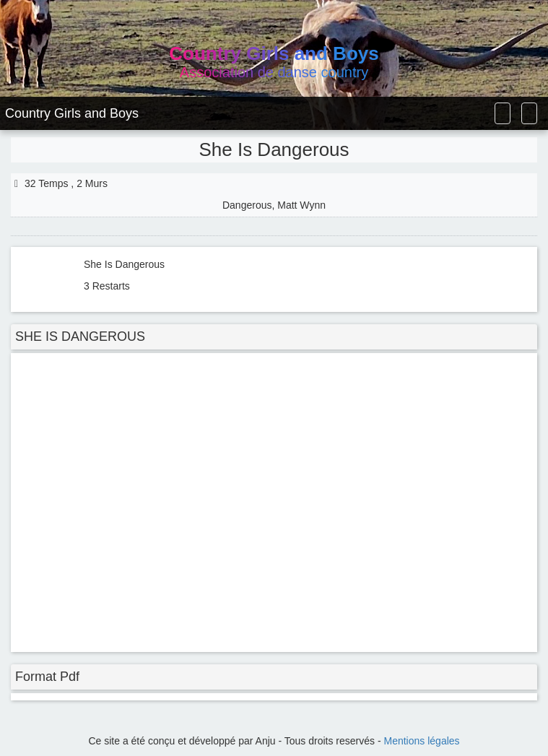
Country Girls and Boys (72, 113)
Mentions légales (422, 741)
